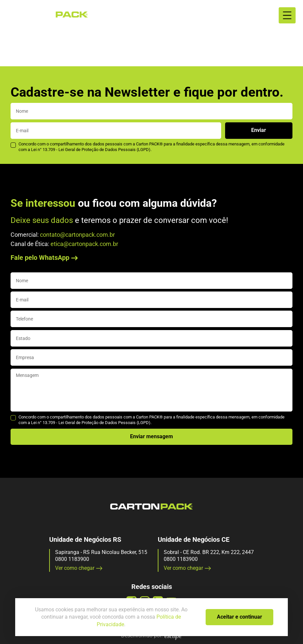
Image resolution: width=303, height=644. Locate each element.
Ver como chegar (79, 568)
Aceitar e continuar (239, 617)
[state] (151, 338)
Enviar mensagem (151, 436)
